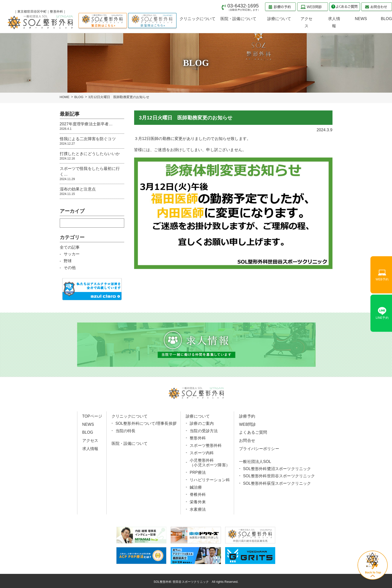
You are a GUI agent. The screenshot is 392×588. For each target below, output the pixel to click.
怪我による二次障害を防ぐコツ (92, 141)
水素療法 (198, 508)
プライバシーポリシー (259, 448)
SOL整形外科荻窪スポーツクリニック (277, 482)
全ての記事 (70, 247)
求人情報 (90, 448)
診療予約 (247, 416)
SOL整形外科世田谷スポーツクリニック (279, 475)
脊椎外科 (198, 493)
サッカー (72, 254)
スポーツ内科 (202, 452)
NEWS (88, 424)
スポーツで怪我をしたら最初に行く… (92, 174)
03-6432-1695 (244, 7)
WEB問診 (247, 424)
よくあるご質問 (253, 432)
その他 (70, 268)
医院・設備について (130, 443)
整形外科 (198, 438)
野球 (68, 261)
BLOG (79, 97)
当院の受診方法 (204, 431)
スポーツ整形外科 (206, 445)
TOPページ (92, 416)
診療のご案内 (202, 423)
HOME (65, 97)
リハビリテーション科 (210, 479)
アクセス (90, 440)
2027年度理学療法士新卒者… (92, 126)
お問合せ (247, 440)
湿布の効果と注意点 (92, 192)
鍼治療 (196, 486)
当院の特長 (126, 431)
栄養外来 (198, 500)
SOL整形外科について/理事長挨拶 (146, 423)
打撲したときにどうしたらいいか (92, 156)
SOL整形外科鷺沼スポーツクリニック (277, 468)
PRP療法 (198, 471)
